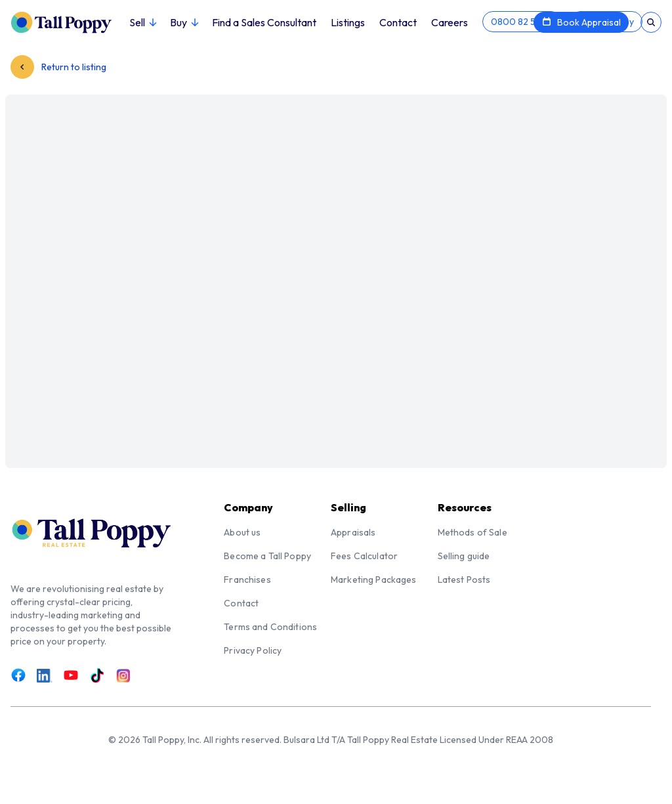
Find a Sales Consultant (264, 22)
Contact (398, 22)
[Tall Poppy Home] (70, 21)
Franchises (247, 580)
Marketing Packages (374, 580)
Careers (450, 22)
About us (242, 532)
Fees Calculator (364, 556)
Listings (348, 22)
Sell (142, 22)
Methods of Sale (472, 532)
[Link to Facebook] (18, 675)
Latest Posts (464, 580)
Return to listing (58, 67)
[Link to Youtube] (71, 675)
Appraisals (353, 532)
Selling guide (464, 556)
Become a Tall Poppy (267, 556)
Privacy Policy (253, 650)
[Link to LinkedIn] (45, 675)
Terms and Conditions (270, 627)
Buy (184, 22)
